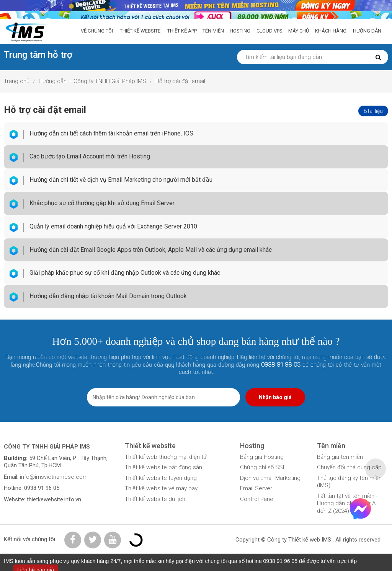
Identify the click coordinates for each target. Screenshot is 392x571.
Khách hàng (331, 31)
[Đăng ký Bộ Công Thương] (136, 540)
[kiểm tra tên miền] (196, 16)
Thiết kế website (140, 31)
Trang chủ (17, 81)
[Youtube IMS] (113, 540)
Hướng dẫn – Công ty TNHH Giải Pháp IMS (92, 81)
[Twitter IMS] (93, 540)
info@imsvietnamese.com (53, 477)
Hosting (240, 31)
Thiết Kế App (182, 31)
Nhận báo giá (275, 397)
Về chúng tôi (97, 31)
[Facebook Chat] (360, 517)
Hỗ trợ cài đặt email (180, 81)
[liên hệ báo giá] (196, 5)
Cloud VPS (269, 31)
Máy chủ (299, 31)
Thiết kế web (304, 540)
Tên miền (213, 31)
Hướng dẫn (367, 31)
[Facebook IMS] (73, 540)
